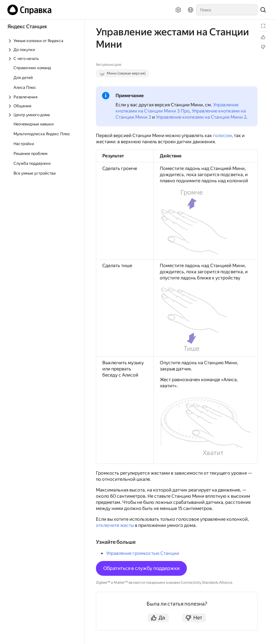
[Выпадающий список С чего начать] (43, 59)
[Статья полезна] (263, 37)
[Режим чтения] (263, 26)
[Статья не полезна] (263, 47)
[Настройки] (178, 10)
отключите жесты (115, 525)
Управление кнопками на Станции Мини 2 (201, 117)
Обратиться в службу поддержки (141, 568)
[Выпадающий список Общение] (43, 106)
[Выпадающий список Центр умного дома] (43, 115)
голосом (222, 136)
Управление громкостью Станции (143, 553)
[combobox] (227, 10)
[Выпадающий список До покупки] (43, 50)
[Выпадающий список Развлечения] (43, 97)
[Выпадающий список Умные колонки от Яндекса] (43, 41)
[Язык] (191, 10)
